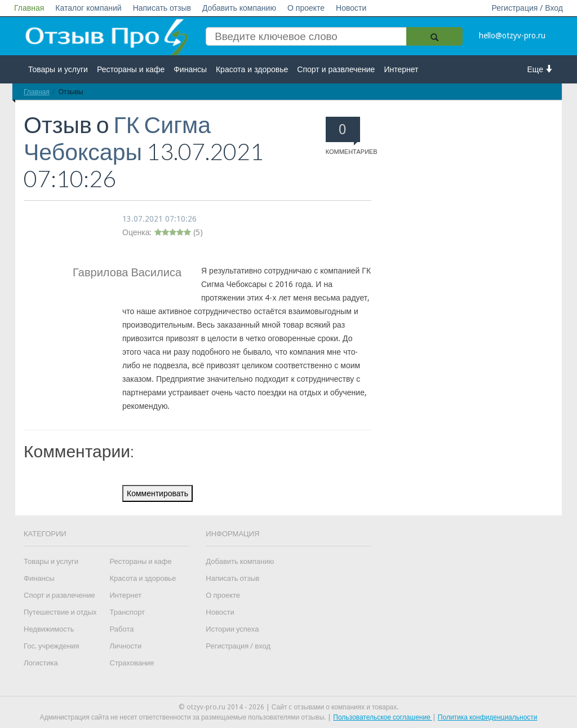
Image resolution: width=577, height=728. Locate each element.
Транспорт (128, 612)
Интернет (401, 69)
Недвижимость (49, 629)
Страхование (132, 663)
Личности (126, 646)
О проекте (306, 8)
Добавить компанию (239, 8)
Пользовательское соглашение (383, 717)
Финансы (190, 69)
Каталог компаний (88, 8)
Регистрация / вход (238, 646)
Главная (29, 8)
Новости (351, 8)
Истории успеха (232, 629)
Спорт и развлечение (336, 69)
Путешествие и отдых (60, 612)
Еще (541, 69)
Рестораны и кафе (131, 69)
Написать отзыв (162, 8)
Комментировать (157, 493)
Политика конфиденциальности (488, 717)
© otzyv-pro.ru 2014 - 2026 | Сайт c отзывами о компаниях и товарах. (289, 707)
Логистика (41, 663)
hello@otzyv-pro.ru (512, 36)
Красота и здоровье (252, 69)
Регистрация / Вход (527, 8)
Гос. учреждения (51, 646)
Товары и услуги (58, 69)
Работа (122, 629)
